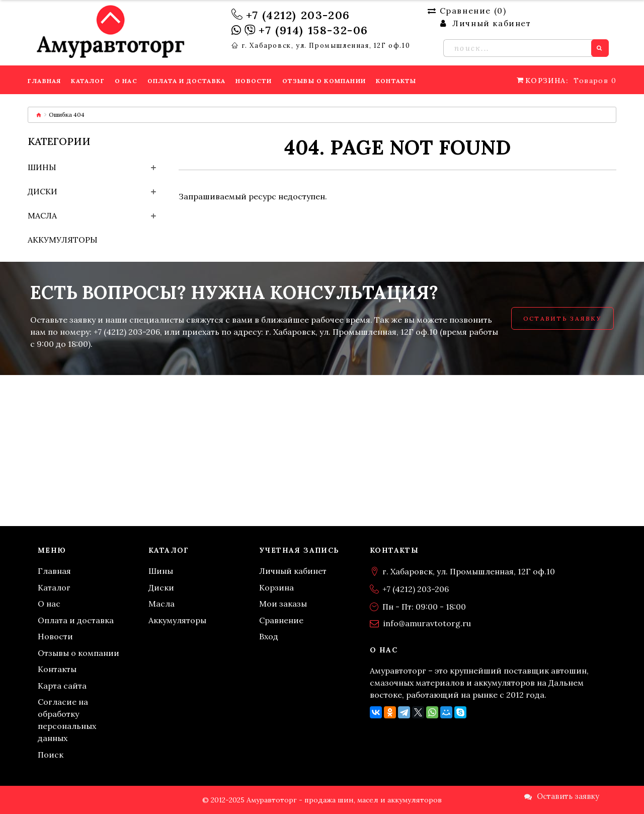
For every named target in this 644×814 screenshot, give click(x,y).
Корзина (276, 587)
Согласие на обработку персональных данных (67, 720)
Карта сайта (62, 686)
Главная (54, 571)
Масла (42, 215)
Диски (43, 191)
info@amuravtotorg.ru (427, 623)
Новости (55, 636)
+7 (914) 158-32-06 (313, 30)
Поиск (51, 755)
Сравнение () (467, 11)
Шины (42, 167)
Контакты (57, 669)
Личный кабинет (293, 571)
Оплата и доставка (76, 620)
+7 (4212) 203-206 (298, 15)
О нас (49, 604)
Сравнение (281, 620)
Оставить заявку (562, 318)
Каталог (54, 587)
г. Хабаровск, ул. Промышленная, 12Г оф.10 (326, 46)
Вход (269, 636)
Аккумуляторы (63, 240)
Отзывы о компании (78, 653)
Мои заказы (283, 604)
